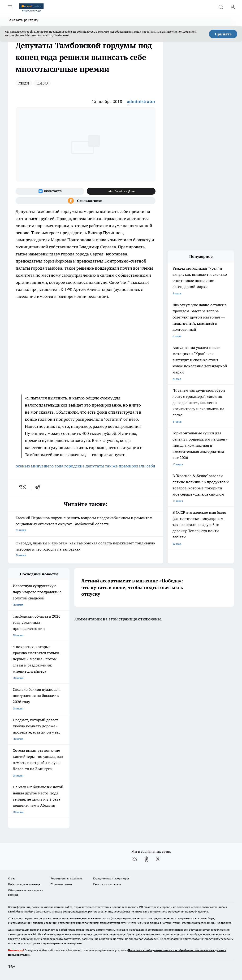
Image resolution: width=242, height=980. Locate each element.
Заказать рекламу (23, 20)
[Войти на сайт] (233, 7)
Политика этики (61, 884)
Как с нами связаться (107, 884)
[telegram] (39, 487)
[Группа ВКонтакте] (50, 191)
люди (24, 83)
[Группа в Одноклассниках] (86, 201)
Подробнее (224, 923)
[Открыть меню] (10, 7)
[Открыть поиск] (221, 7)
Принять (223, 34)
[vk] (23, 487)
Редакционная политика (67, 878)
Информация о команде (24, 884)
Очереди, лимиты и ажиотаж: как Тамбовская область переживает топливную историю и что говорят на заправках (86, 549)
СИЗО (42, 83)
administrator (141, 101)
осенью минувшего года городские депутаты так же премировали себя (85, 466)
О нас (12, 878)
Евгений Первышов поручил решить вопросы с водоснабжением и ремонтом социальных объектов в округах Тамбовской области (86, 524)
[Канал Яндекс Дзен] (121, 191)
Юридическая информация (111, 878)
